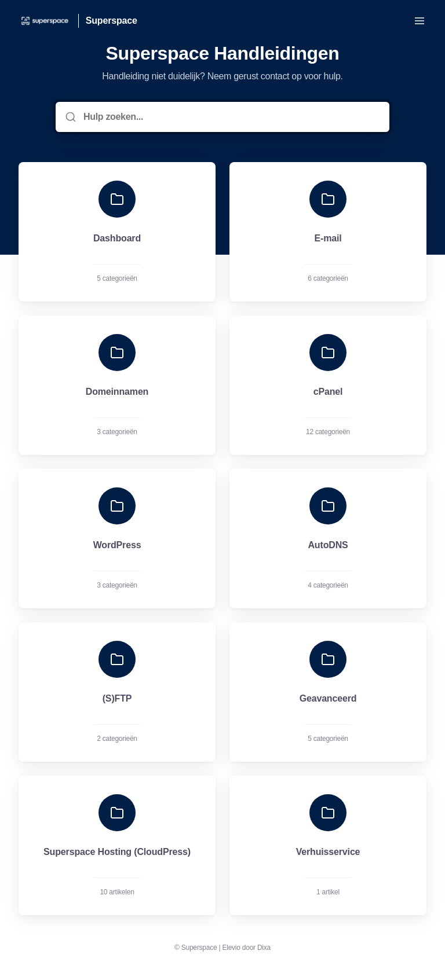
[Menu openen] (420, 21)
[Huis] (45, 21)
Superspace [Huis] (112, 21)
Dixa (264, 948)
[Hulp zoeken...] (231, 117)
